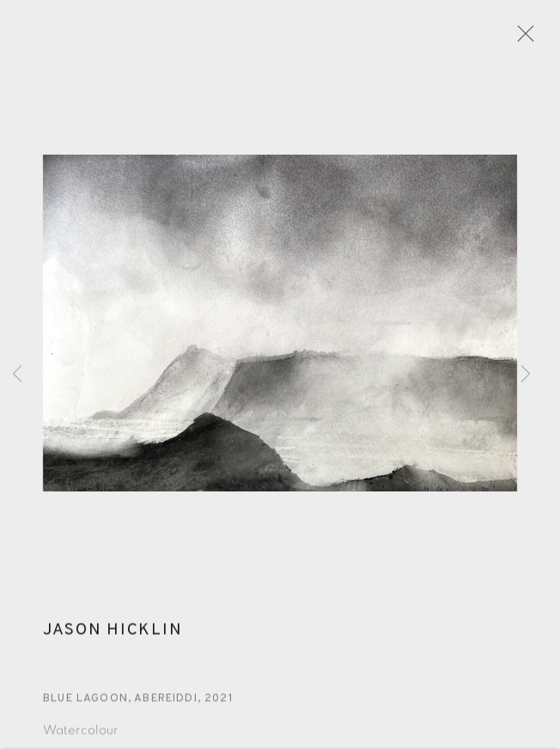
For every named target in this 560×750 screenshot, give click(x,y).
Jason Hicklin (113, 636)
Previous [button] (17, 375)
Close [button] (523, 39)
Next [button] (526, 375)
